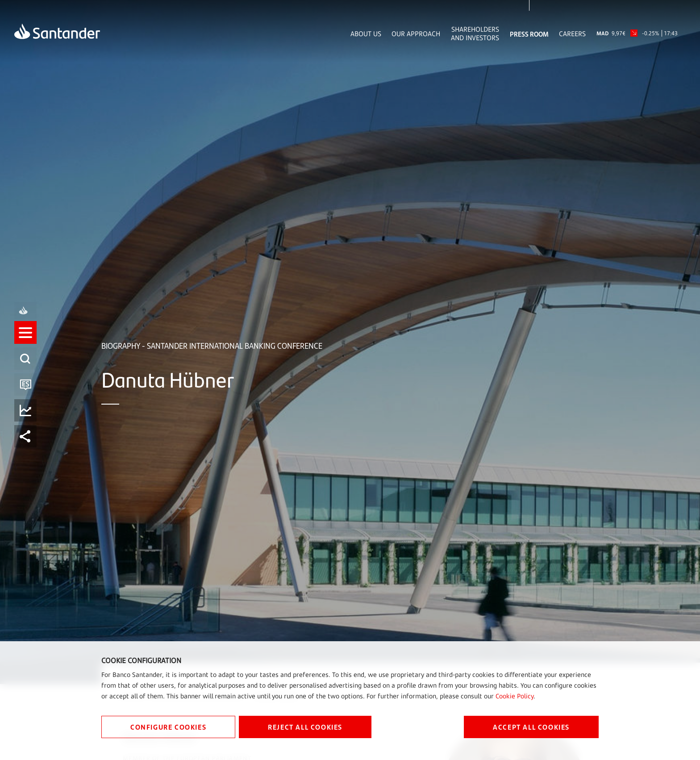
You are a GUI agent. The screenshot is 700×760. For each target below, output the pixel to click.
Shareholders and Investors (475, 33)
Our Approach (416, 34)
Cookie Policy (515, 696)
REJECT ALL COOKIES (305, 727)
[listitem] (25, 341)
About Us (366, 34)
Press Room (529, 34)
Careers (572, 34)
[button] (25, 341)
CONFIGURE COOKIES (168, 727)
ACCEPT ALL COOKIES (531, 727)
